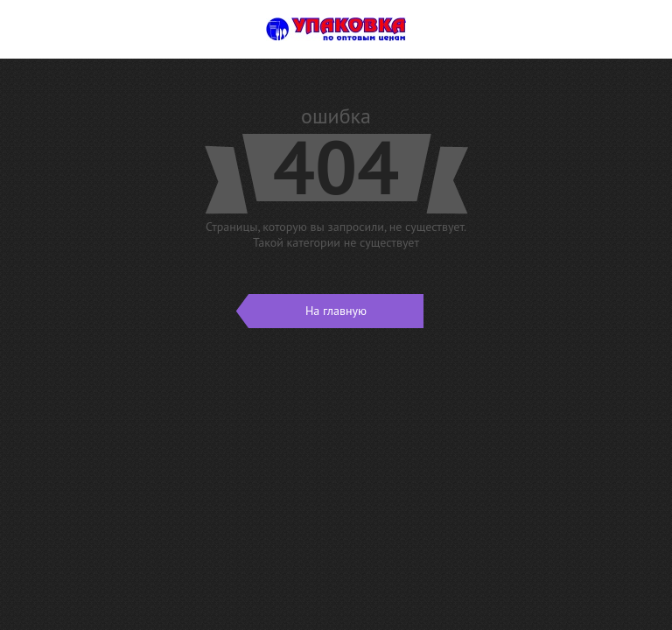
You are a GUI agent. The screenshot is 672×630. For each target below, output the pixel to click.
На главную (308, 311)
